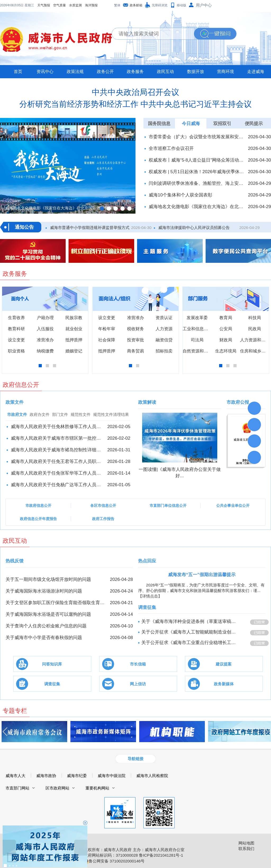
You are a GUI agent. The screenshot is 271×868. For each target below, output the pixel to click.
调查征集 (147, 607)
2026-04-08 (121, 638)
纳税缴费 (45, 351)
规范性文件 (81, 414)
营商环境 (225, 72)
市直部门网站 (17, 788)
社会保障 (107, 340)
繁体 (117, 5)
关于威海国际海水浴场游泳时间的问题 (44, 591)
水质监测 (41, 5)
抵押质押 (74, 340)
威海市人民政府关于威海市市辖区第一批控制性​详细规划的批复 (57, 438)
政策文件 (15, 402)
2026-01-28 (119, 461)
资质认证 (164, 318)
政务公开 (105, 72)
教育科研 (16, 329)
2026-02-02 (119, 438)
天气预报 (10, 5)
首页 (18, 72)
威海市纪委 (77, 776)
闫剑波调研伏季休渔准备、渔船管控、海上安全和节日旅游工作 (197, 183)
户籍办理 (45, 318)
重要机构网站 (97, 788)
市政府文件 (17, 414)
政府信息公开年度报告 (38, 519)
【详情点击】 (150, 596)
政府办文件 (40, 414)
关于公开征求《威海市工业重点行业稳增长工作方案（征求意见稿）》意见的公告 (191, 643)
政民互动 (165, 72)
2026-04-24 (121, 591)
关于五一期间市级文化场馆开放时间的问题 (48, 579)
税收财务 (135, 329)
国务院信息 (159, 124)
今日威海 (191, 124)
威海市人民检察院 (152, 776)
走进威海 (256, 72)
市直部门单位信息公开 (168, 506)
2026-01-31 (119, 450)
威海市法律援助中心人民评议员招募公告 (193, 228)
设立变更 (16, 340)
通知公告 (24, 227)
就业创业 (74, 329)
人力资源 (164, 329)
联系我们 (246, 849)
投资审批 (135, 340)
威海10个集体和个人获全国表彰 (180, 195)
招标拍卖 (164, 351)
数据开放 (196, 72)
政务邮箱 (136, 5)
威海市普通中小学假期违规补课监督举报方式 (89, 228)
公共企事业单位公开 (233, 506)
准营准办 (45, 340)
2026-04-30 (259, 137)
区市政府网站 (57, 788)
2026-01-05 (119, 485)
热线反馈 (15, 561)
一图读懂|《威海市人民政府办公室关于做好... (180, 473)
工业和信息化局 (197, 329)
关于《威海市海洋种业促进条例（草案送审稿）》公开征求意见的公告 (191, 621)
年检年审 (107, 329)
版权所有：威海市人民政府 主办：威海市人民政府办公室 (134, 850)
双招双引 (222, 124)
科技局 (255, 318)
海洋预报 (57, 5)
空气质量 (25, 5)
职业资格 (16, 351)
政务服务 (135, 72)
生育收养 (16, 318)
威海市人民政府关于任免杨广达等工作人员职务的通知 (57, 485)
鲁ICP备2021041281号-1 (161, 855)
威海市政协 (46, 776)
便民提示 (254, 124)
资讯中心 (45, 72)
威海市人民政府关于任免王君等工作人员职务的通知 (57, 461)
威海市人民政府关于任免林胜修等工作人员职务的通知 (57, 427)
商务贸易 (135, 351)
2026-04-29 (259, 183)
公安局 (226, 329)
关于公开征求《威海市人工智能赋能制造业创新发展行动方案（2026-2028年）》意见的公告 (191, 632)
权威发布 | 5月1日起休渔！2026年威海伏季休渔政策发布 (197, 172)
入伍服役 (45, 329)
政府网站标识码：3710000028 (111, 855)
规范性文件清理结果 (111, 414)
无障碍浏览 (160, 5)
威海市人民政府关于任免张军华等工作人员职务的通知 (57, 473)
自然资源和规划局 (200, 351)
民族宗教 (74, 318)
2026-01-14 (119, 473)
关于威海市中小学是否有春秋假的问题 (44, 638)
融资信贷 (164, 340)
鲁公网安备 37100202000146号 (114, 861)
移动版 (182, 5)
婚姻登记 (74, 351)
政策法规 (75, 72)
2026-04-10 (121, 626)
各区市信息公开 (103, 506)
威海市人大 (15, 776)
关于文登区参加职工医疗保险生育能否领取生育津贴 (56, 603)
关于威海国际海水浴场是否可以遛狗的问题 (48, 614)
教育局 (226, 318)
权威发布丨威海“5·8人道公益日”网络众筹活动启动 (197, 160)
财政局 (226, 340)
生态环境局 (226, 351)
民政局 (255, 329)
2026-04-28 (121, 579)
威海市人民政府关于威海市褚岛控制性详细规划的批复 (57, 450)
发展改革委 (197, 318)
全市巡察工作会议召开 (171, 148)
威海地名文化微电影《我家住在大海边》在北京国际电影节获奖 (197, 207)
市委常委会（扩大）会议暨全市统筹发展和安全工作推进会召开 (197, 137)
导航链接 (135, 759)
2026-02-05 (119, 427)
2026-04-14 (121, 614)
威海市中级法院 (112, 776)
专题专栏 (15, 711)
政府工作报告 (103, 519)
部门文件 (60, 414)
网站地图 (246, 843)
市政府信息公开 (38, 506)
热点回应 (147, 561)
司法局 (197, 340)
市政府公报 (238, 402)
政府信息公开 (21, 385)
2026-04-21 (121, 603)
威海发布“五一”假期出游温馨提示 (202, 575)
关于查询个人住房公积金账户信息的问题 (46, 626)
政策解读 (147, 402)
